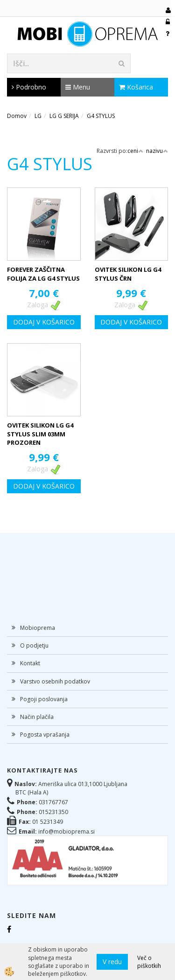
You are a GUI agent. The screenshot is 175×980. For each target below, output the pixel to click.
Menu (78, 87)
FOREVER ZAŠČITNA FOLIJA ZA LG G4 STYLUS (43, 274)
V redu (112, 962)
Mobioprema (38, 628)
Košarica (136, 87)
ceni (135, 151)
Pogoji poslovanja (44, 699)
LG (38, 116)
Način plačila (37, 717)
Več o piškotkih (149, 962)
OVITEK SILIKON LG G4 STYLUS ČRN (128, 274)
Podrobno (29, 87)
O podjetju (34, 645)
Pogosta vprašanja (45, 735)
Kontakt (30, 663)
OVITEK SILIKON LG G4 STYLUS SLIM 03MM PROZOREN (40, 434)
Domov (17, 116)
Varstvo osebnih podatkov (55, 681)
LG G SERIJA (64, 116)
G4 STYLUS (101, 116)
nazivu (157, 151)
